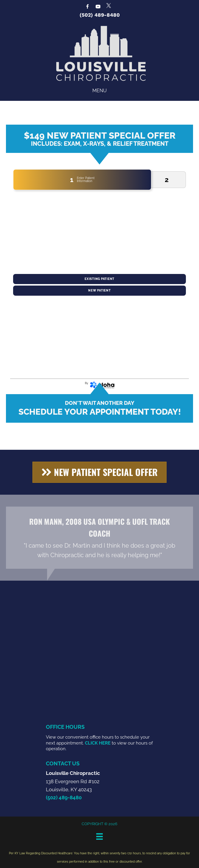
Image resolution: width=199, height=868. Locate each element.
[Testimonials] (99, 538)
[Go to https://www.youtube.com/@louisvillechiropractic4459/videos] (98, 7)
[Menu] (99, 836)
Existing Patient (99, 279)
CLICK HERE (98, 743)
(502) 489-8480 (100, 15)
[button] (99, 472)
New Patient (99, 290)
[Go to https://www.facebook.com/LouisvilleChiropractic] (87, 7)
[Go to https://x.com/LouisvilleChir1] (109, 6)
